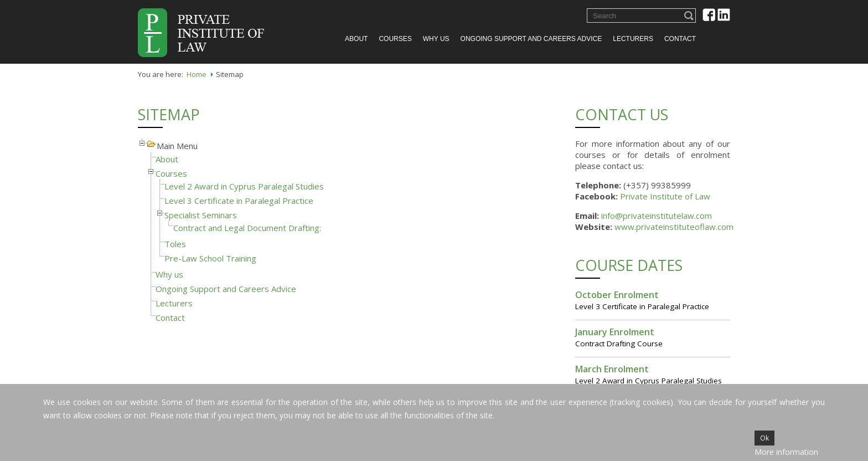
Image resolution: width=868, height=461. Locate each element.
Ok (764, 438)
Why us (436, 39)
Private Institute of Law (665, 196)
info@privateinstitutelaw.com (657, 216)
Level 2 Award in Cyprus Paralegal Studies (244, 186)
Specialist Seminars (201, 215)
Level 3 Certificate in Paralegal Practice (239, 201)
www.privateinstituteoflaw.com (674, 227)
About (356, 39)
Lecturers (633, 39)
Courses (395, 39)
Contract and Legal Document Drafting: (247, 228)
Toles (175, 244)
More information (786, 452)
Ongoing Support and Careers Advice (531, 39)
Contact (680, 39)
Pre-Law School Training (210, 258)
